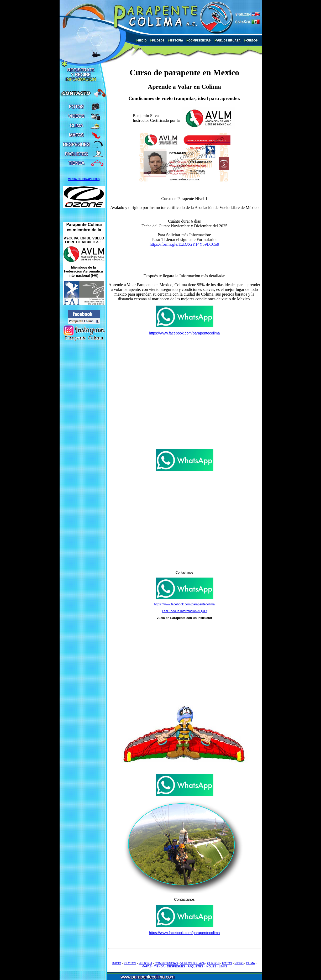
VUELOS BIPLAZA (192, 963)
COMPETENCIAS (166, 963)
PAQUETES (195, 966)
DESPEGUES (176, 966)
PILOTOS (130, 963)
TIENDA (159, 966)
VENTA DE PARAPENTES (84, 179)
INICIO (117, 963)
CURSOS (213, 963)
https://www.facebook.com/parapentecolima (184, 333)
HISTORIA (145, 963)
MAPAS (147, 966)
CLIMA (251, 963)
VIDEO (239, 963)
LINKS (223, 966)
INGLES (211, 966)
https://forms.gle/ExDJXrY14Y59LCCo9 (184, 244)
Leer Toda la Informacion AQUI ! (184, 611)
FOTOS (227, 963)
